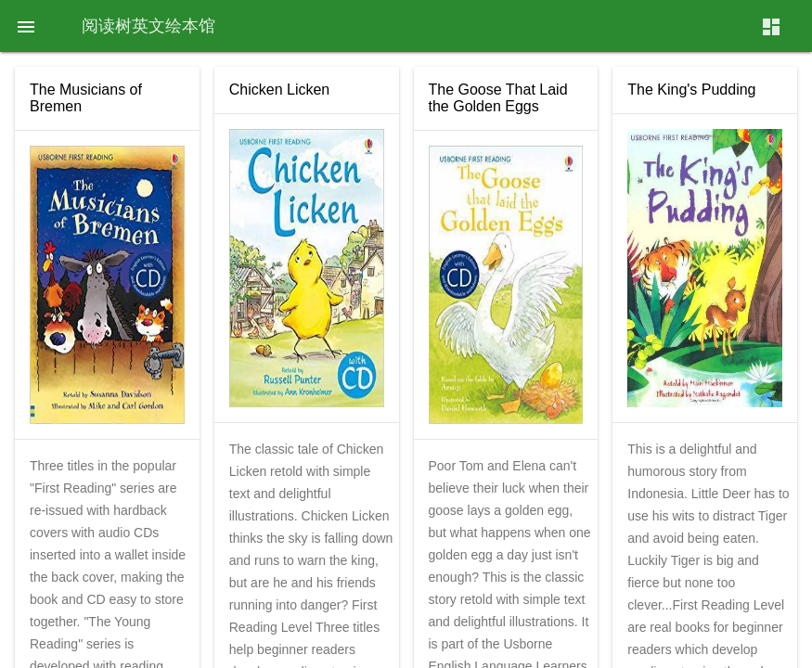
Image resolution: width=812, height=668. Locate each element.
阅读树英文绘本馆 (148, 26)
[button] (26, 26)
